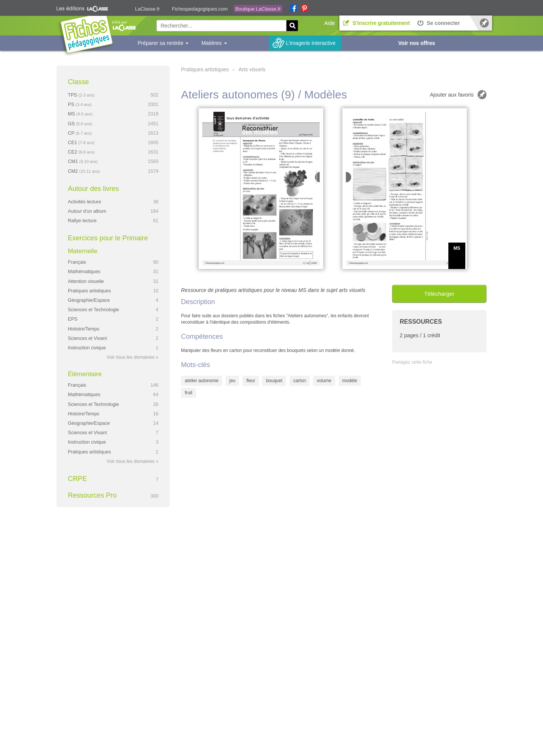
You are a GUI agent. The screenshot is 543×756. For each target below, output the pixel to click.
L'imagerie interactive (311, 43)
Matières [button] (214, 43)
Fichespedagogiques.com (200, 9)
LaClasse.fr (147, 9)
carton (300, 381)
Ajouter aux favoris (452, 95)
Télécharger (439, 294)
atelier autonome (202, 381)
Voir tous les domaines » (133, 357)
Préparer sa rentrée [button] (163, 43)
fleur (251, 381)
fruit (189, 393)
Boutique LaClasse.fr (258, 9)
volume (324, 381)
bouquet (274, 381)
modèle (350, 381)
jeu (232, 381)
